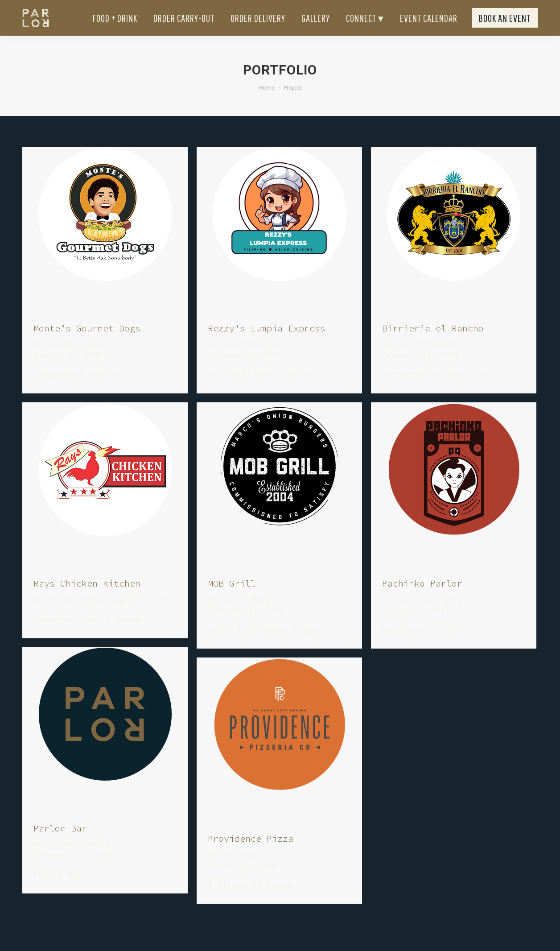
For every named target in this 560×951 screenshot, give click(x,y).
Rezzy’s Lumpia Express (267, 344)
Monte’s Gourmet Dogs (87, 344)
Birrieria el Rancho (433, 344)
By (71, 360)
